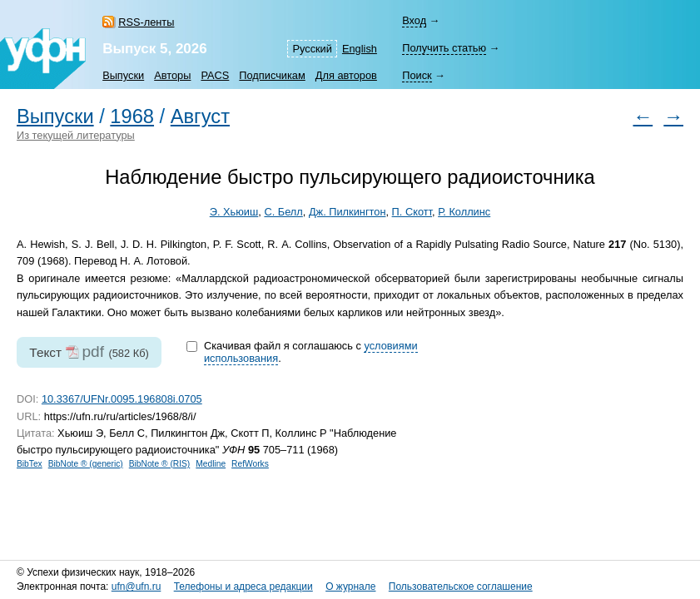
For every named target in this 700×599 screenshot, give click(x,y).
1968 (132, 116)
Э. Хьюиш (234, 212)
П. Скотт (412, 212)
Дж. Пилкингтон (348, 212)
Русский (312, 49)
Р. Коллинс (464, 212)
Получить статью (444, 48)
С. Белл (283, 212)
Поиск (417, 75)
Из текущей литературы (76, 135)
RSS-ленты (146, 22)
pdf (93, 351)
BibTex (30, 464)
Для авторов (346, 75)
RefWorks (250, 464)
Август (200, 116)
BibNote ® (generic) (86, 464)
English (360, 49)
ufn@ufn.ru (137, 587)
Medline (211, 464)
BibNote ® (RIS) (160, 464)
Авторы (172, 75)
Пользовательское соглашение (461, 587)
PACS (215, 75)
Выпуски (123, 75)
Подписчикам (272, 75)
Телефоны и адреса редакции (243, 587)
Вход (414, 20)
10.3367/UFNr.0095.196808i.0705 (122, 399)
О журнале (350, 587)
